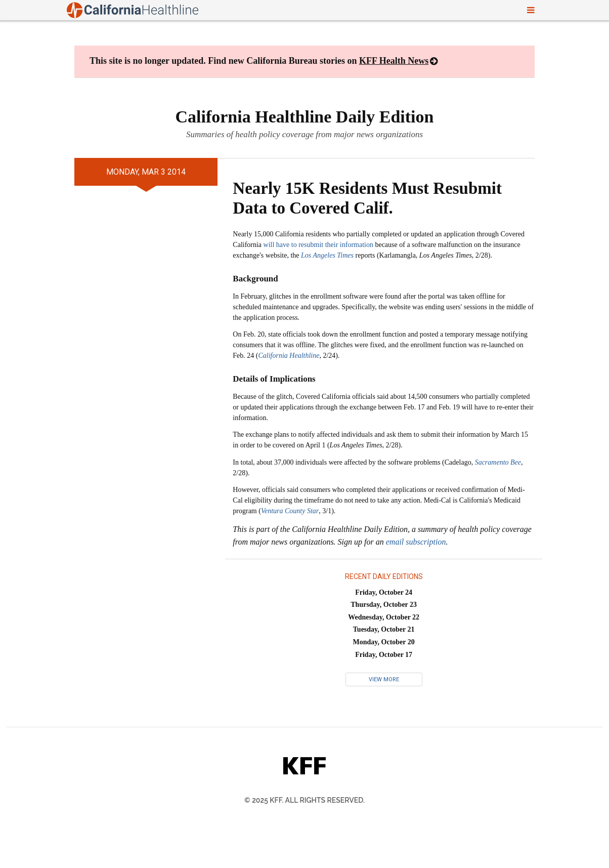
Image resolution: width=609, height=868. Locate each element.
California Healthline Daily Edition (305, 117)
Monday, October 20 (384, 642)
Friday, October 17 (384, 655)
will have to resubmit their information (318, 245)
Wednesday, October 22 (384, 617)
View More (384, 679)
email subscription (416, 542)
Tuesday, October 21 (384, 629)
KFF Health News (394, 61)
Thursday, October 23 (384, 605)
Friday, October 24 (384, 592)
